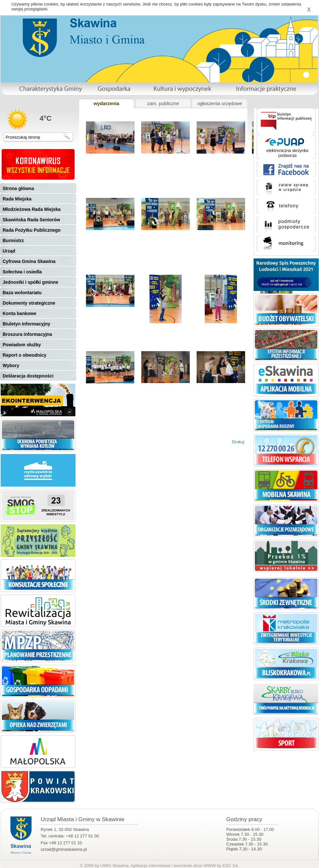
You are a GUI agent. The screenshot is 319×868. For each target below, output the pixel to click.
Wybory (11, 365)
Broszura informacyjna (27, 334)
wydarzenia (106, 103)
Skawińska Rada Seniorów (31, 220)
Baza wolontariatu (22, 293)
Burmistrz (13, 241)
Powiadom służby (22, 345)
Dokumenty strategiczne (29, 303)
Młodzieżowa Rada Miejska (32, 209)
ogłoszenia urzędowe (220, 103)
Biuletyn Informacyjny (26, 324)
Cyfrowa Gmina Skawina (29, 261)
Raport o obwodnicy (25, 355)
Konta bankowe (19, 313)
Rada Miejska (17, 199)
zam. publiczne (163, 103)
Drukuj (238, 442)
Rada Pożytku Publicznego (32, 230)
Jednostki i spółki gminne (30, 282)
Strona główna (18, 188)
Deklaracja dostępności (28, 376)
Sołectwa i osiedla (22, 272)
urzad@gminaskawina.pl (64, 849)
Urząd (9, 251)
